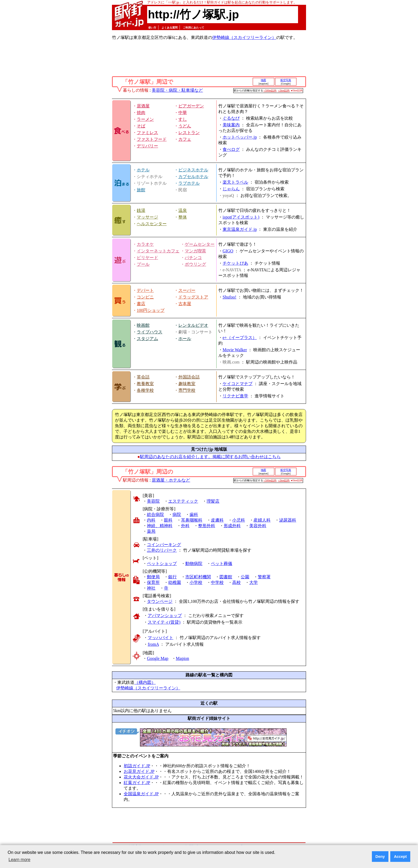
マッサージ (147, 217)
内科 (151, 520)
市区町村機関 (198, 577)
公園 (245, 577)
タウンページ (160, 601)
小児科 (239, 520)
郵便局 (153, 577)
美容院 (153, 501)
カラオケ (145, 244)
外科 (185, 526)
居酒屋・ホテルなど (171, 480)
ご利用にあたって (194, 28)
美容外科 (258, 526)
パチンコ (193, 258)
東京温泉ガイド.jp (240, 229)
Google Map (158, 658)
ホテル (143, 170)
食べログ (231, 149)
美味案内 (231, 125)
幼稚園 (175, 582)
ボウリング (195, 264)
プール (143, 264)
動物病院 (194, 564)
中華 (183, 113)
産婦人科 (262, 520)
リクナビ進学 (235, 396)
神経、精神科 (160, 526)
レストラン (189, 133)
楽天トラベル (235, 182)
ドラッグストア (193, 297)
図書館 (226, 577)
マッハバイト (160, 638)
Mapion (183, 658)
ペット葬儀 (222, 564)
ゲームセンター (200, 244)
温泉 (183, 210)
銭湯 (141, 210)
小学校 (196, 582)
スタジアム (147, 339)
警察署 (264, 577)
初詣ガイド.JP (137, 766)
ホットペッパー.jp (240, 137)
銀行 (172, 577)
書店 (141, 304)
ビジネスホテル (193, 170)
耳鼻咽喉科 (192, 520)
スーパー (187, 290)
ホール (185, 339)
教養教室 (145, 384)
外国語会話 (189, 377)
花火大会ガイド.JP (141, 777)
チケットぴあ (235, 263)
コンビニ (145, 297)
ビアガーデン (191, 106)
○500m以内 (270, 90)
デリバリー (147, 146)
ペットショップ (162, 564)
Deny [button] (380, 857)
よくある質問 (170, 28)
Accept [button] (400, 857)
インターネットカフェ (158, 251)
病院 (177, 514)
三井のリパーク (162, 550)
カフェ (185, 139)
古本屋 (185, 304)
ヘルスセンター (152, 224)
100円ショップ (151, 310)
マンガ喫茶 (195, 251)
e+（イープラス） (240, 338)
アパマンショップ (165, 615)
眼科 (168, 520)
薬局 (151, 531)
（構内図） (145, 682)
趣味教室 (187, 384)
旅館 (141, 190)
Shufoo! (230, 297)
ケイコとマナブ (238, 384)
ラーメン (145, 119)
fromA (153, 644)
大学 (254, 582)
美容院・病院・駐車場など (177, 90)
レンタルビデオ (193, 325)
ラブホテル (189, 183)
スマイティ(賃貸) (164, 622)
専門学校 (187, 390)
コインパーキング (164, 545)
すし (183, 119)
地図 (263, 80)
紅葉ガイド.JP (137, 783)
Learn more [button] (19, 860)
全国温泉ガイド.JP (141, 794)
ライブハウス (150, 332)
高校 (236, 582)
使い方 (152, 28)
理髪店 (213, 501)
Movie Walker (235, 350)
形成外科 (232, 526)
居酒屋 (143, 106)
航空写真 (286, 80)
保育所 (153, 582)
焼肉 (141, 113)
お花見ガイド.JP (139, 771)
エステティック (183, 501)
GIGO (228, 251)
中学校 (217, 582)
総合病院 (155, 514)
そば (141, 126)
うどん (185, 126)
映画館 (143, 325)
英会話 (143, 377)
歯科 (194, 514)
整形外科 (207, 526)
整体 (183, 217)
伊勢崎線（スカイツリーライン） (244, 37)
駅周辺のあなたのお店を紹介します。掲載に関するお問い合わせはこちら (210, 457)
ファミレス (147, 133)
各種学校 (145, 390)
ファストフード (152, 139)
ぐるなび (231, 118)
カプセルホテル (193, 177)
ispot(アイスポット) (241, 217)
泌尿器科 (288, 520)
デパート (145, 290)
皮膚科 (217, 520)
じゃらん (231, 189)
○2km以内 (284, 90)
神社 (151, 588)
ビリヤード (147, 258)
